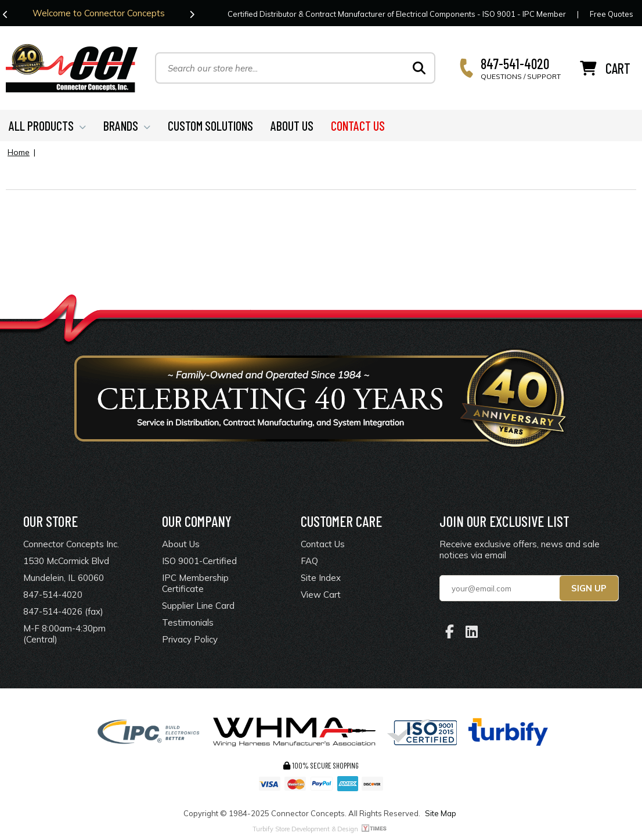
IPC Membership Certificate (195, 583)
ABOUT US (292, 125)
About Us (181, 544)
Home (19, 152)
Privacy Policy (190, 639)
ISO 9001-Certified (199, 561)
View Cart (321, 595)
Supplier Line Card (198, 606)
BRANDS (127, 125)
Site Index (321, 578)
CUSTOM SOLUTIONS (210, 125)
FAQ (309, 561)
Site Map (441, 813)
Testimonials (188, 622)
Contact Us (323, 544)
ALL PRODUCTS (47, 125)
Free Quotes (612, 14)
